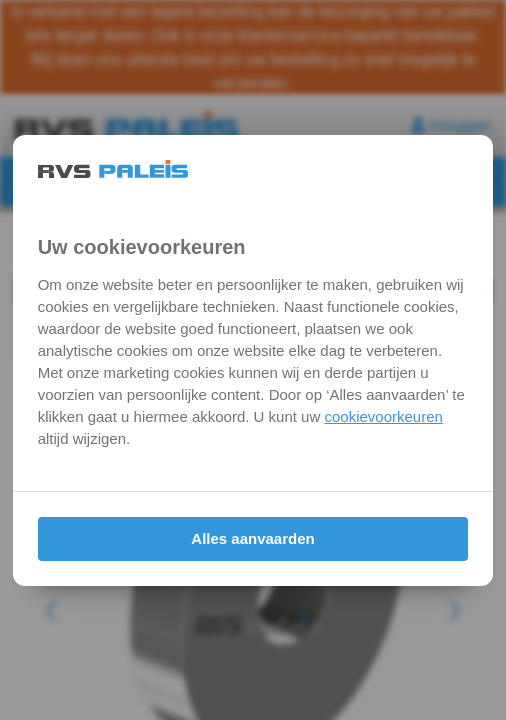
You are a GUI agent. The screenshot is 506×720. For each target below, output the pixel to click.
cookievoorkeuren (383, 416)
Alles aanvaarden (252, 538)
